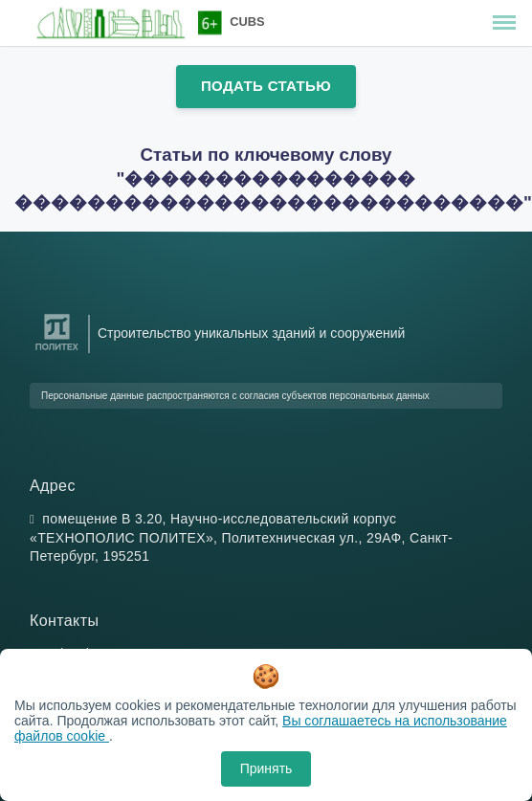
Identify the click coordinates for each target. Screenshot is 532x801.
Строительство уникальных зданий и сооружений (251, 333)
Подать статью (266, 86)
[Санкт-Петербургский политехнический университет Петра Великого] (57, 351)
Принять (266, 768)
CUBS (247, 22)
